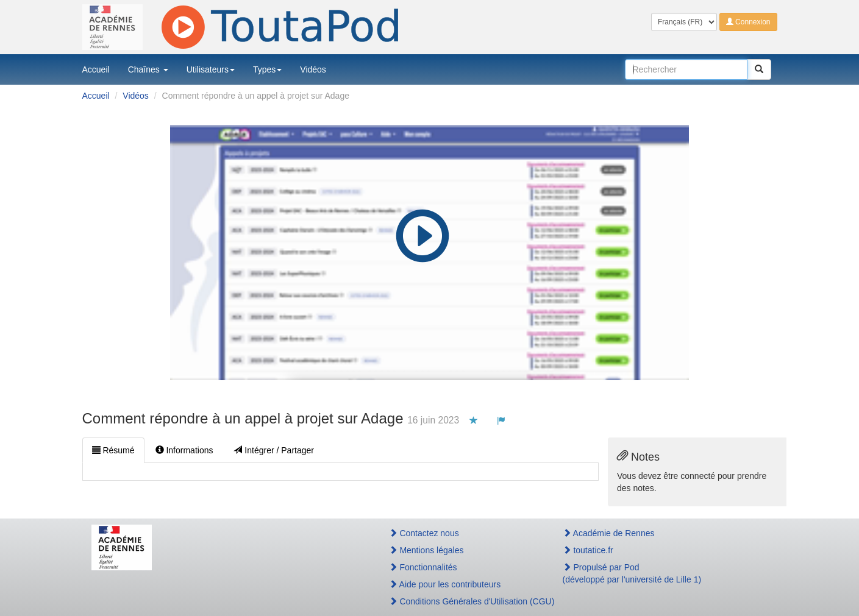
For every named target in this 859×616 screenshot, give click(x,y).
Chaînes (148, 69)
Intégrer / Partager (274, 450)
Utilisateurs (211, 69)
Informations (184, 450)
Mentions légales (426, 550)
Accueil (96, 69)
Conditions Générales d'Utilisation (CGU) (463, 601)
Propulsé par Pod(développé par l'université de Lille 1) (632, 573)
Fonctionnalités (423, 567)
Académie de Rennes (609, 533)
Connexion (748, 22)
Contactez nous (424, 533)
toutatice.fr (588, 550)
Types (267, 69)
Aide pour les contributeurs (445, 584)
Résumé (113, 450)
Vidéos (313, 69)
